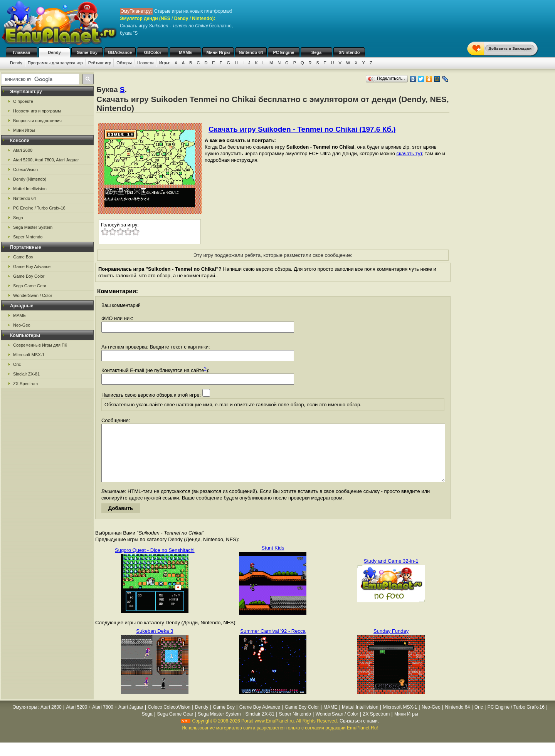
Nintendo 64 (251, 52)
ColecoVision (25, 169)
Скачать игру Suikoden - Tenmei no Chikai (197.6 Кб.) (302, 129)
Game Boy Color (29, 276)
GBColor (152, 52)
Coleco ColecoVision (169, 719)
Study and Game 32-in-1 (391, 572)
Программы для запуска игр (55, 63)
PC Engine (283, 52)
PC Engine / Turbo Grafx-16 (39, 208)
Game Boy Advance (32, 267)
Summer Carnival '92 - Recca (273, 643)
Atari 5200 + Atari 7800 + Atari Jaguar (105, 719)
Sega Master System (33, 227)
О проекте (23, 101)
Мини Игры (218, 52)
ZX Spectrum (25, 384)
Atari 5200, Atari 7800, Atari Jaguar (46, 160)
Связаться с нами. (359, 733)
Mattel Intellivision (30, 189)
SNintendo (349, 52)
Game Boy (87, 52)
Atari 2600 (23, 150)
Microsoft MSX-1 (29, 355)
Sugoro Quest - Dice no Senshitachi (155, 562)
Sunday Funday (391, 643)
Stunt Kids (273, 559)
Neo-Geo (22, 325)
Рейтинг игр (100, 63)
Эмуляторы (25, 719)
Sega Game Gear (30, 286)
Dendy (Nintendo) (30, 179)
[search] (40, 79)
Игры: (165, 63)
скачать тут (409, 153)
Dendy (54, 52)
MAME (185, 52)
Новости (145, 63)
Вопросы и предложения (37, 121)
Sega (316, 52)
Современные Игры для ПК (40, 345)
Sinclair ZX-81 (26, 374)
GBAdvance (120, 52)
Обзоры (124, 63)
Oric (17, 364)
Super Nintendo (28, 237)
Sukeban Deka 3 (155, 643)
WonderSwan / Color (33, 295)
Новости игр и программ (37, 111)
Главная (22, 52)
